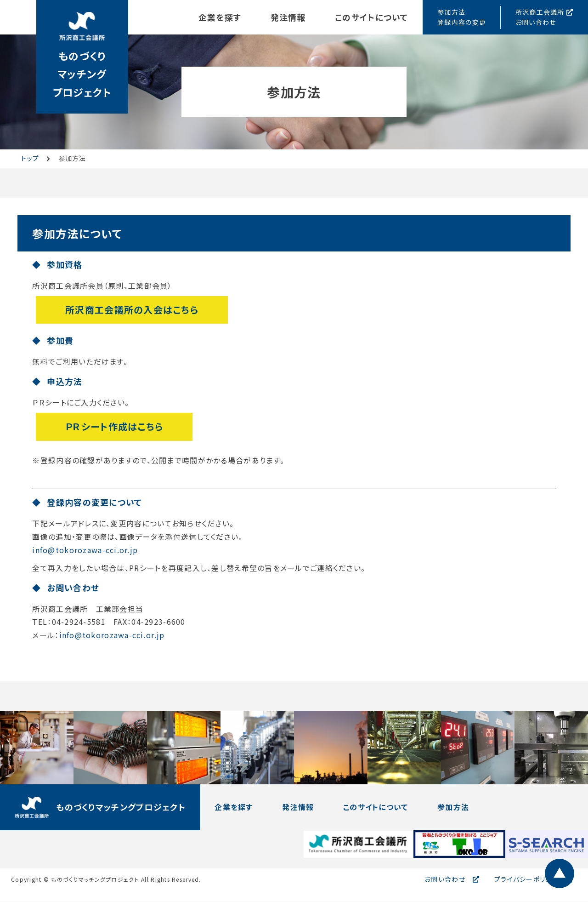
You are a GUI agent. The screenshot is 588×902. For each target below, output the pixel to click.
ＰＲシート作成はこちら (114, 426)
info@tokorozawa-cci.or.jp (85, 550)
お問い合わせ (445, 879)
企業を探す (218, 17)
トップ (30, 158)
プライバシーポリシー (527, 879)
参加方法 (455, 808)
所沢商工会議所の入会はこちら (132, 310)
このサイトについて (371, 17)
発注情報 (287, 17)
